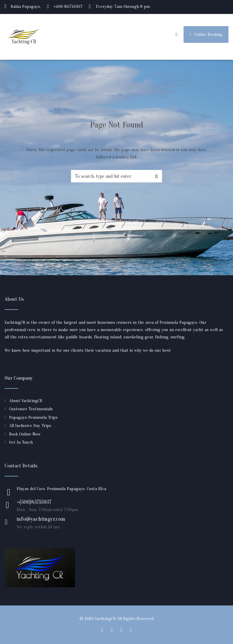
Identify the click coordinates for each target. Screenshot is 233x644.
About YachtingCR (26, 401)
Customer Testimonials (31, 409)
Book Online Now (25, 434)
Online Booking (206, 34)
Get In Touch (21, 442)
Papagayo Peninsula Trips (33, 417)
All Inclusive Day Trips (30, 426)
